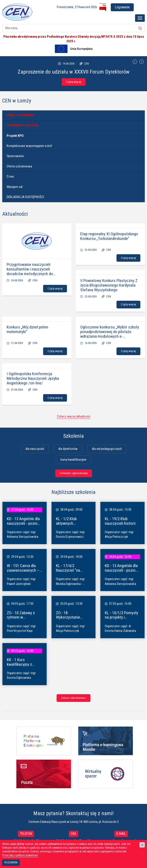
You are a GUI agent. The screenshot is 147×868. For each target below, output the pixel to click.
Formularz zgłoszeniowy (74, 473)
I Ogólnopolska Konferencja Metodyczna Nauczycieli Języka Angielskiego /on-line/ (33, 378)
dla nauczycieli (35, 449)
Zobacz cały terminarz (73, 698)
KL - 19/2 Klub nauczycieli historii (120, 521)
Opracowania (15, 156)
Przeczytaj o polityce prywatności (20, 855)
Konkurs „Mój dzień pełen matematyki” (27, 329)
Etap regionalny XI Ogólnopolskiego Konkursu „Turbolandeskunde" (109, 236)
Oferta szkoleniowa (19, 166)
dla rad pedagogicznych (107, 449)
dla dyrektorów (68, 449)
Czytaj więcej (74, 82)
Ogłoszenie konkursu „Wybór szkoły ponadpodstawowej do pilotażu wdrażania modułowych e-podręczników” (110, 334)
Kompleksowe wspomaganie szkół (29, 146)
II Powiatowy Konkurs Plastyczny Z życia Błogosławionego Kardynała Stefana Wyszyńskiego (109, 285)
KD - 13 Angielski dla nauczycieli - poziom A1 (24, 523)
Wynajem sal (15, 187)
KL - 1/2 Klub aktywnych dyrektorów (66, 523)
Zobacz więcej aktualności (74, 416)
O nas (10, 176)
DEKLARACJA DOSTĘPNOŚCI (25, 197)
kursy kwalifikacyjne (73, 460)
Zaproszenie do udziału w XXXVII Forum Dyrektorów (74, 72)
